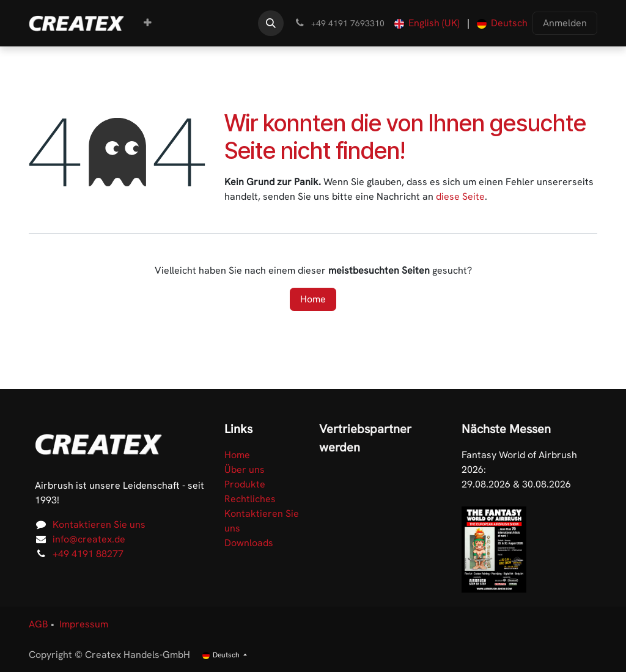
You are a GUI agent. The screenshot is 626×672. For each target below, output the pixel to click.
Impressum (84, 624)
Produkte (245, 484)
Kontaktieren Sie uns (99, 524)
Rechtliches (250, 499)
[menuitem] (148, 23)
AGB (39, 624)
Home (313, 299)
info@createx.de (89, 539)
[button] (271, 23)
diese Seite (460, 196)
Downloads (249, 543)
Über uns (245, 469)
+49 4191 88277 (88, 554)
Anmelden (565, 23)
